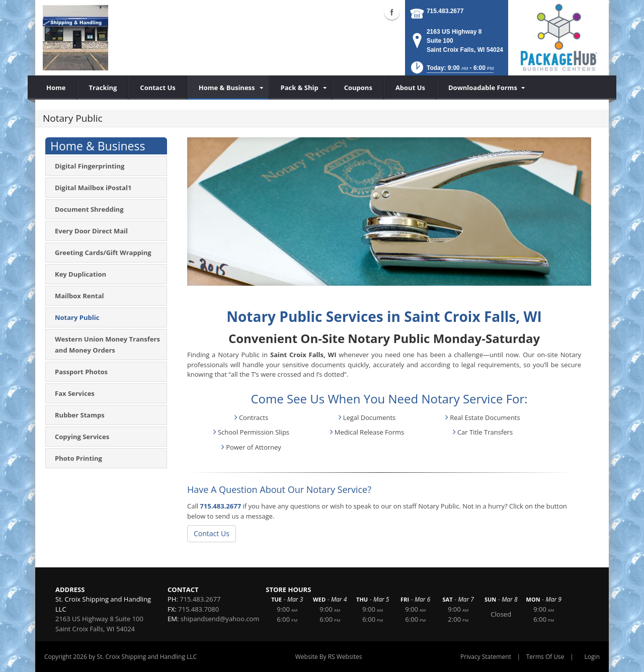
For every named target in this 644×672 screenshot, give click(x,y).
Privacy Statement (486, 657)
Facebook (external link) (392, 12)
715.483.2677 (445, 11)
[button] (452, 71)
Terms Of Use (545, 657)
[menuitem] (228, 88)
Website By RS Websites (329, 657)
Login (592, 657)
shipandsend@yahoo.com (220, 619)
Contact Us (212, 533)
